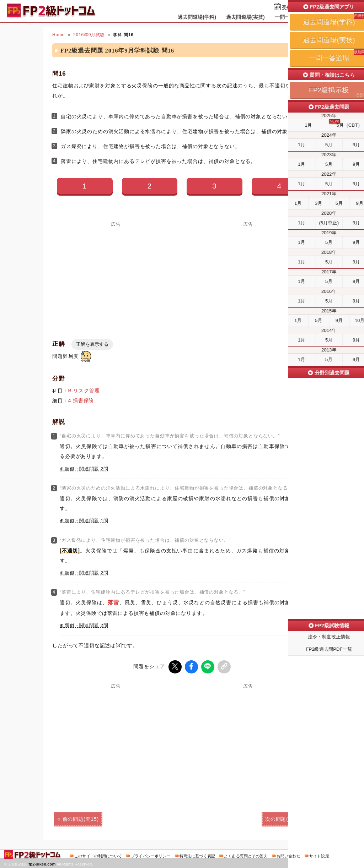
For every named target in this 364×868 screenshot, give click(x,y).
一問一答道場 (290, 17)
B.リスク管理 (84, 391)
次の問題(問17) (283, 818)
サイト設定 (319, 855)
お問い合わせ (288, 855)
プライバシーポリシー (151, 855)
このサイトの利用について (98, 855)
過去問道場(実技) (245, 17)
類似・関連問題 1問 (87, 521)
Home (58, 35)
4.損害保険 (81, 400)
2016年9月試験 (89, 35)
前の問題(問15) (81, 818)
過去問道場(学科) (197, 17)
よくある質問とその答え (246, 855)
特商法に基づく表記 (197, 855)
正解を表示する (92, 344)
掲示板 (322, 17)
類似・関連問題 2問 (87, 469)
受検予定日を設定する (307, 8)
